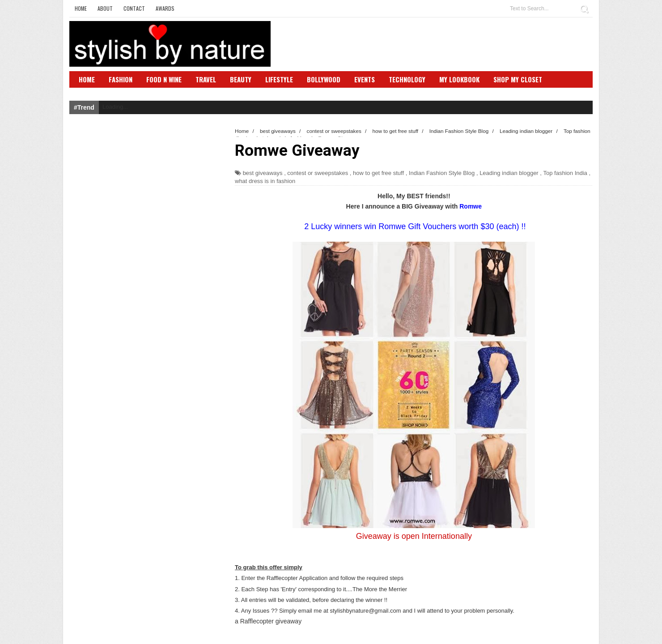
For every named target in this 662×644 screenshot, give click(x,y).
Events (365, 79)
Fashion (121, 79)
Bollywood (324, 79)
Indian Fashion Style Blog (442, 173)
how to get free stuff (378, 173)
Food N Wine (164, 79)
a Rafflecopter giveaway (268, 621)
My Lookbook (459, 79)
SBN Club (93, 93)
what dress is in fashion (265, 181)
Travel (206, 79)
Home (81, 8)
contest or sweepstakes (318, 173)
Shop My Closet (518, 79)
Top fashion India (565, 173)
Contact (134, 8)
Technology (407, 79)
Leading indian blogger (509, 173)
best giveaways (263, 173)
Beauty (241, 79)
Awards (165, 8)
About (105, 8)
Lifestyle (279, 79)
